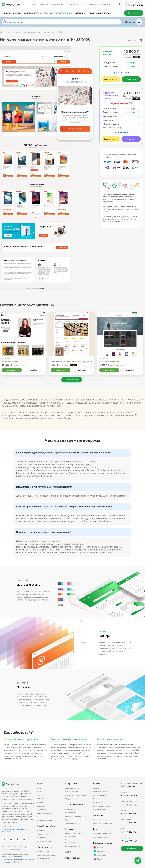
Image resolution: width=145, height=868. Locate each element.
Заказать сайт (134, 13)
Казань (124, 829)
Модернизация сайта (99, 13)
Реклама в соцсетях (73, 846)
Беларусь (99, 847)
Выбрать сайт (58, 4)
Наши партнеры (43, 852)
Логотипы (80, 13)
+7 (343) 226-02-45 (129, 841)
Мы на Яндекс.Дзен (100, 837)
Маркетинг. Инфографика (103, 834)
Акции (68, 852)
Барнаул (124, 811)
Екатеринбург (126, 838)
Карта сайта (6, 832)
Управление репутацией (74, 820)
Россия (98, 859)
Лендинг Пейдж (43, 834)
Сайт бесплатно (43, 859)
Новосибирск (126, 819)
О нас (39, 792)
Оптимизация (70, 813)
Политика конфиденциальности (14, 829)
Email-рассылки (99, 802)
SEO (83, 4)
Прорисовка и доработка (102, 823)
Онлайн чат (97, 799)
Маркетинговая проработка (76, 816)
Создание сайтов (41, 4)
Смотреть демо (111, 79)
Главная (96, 788)
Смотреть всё (72, 380)
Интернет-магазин (44, 841)
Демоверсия (12, 370)
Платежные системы (45, 820)
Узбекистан (99, 855)
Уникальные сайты (11, 13)
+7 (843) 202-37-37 (129, 832)
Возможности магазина (46, 817)
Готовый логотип (100, 820)
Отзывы (40, 802)
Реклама (93, 4)
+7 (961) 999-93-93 (129, 813)
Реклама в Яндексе (100, 792)
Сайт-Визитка (42, 831)
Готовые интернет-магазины (58, 13)
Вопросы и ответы (44, 813)
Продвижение (71, 809)
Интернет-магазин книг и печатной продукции (71, 361)
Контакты (41, 806)
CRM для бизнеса (99, 795)
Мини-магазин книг (11, 361)
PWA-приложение (100, 810)
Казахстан (99, 851)
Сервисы (104, 4)
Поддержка (42, 810)
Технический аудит (72, 823)
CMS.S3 (40, 799)
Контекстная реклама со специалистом (74, 835)
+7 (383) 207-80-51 (129, 823)
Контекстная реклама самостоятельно (73, 841)
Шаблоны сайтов (32, 13)
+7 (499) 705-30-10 (129, 795)
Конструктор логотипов (102, 806)
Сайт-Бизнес (42, 838)
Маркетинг (73, 4)
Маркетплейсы (72, 858)
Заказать (131, 79)
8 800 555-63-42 (134, 5)
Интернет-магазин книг (109, 361)
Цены (39, 788)
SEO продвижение (74, 805)
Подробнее (33, 370)
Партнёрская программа (47, 855)
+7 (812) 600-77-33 (129, 805)
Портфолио (42, 795)
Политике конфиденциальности (14, 859)
